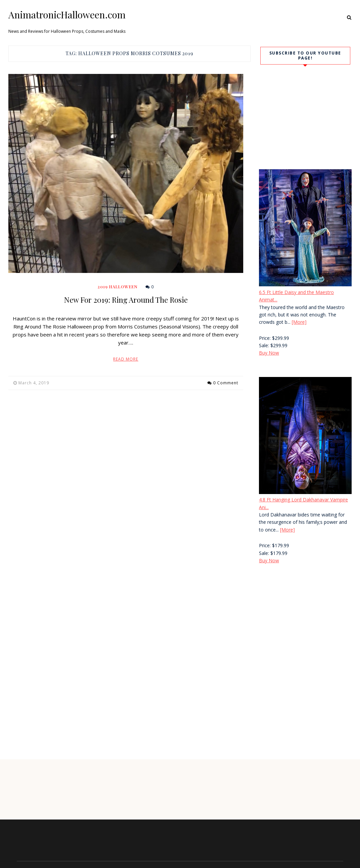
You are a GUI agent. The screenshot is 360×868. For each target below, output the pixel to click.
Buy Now (269, 353)
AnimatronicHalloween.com (67, 15)
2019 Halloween (118, 287)
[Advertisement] (303, 626)
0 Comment (226, 383)
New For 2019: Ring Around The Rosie (126, 300)
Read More (126, 359)
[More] (299, 322)
